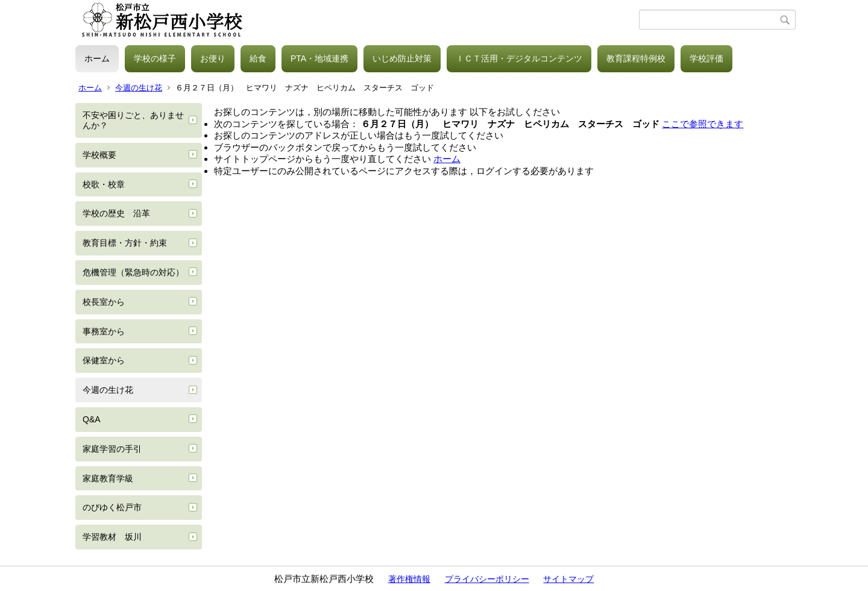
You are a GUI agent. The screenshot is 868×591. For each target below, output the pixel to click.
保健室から (104, 360)
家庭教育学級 (108, 478)
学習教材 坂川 (112, 537)
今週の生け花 (139, 88)
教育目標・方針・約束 (125, 243)
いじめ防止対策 (402, 58)
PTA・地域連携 (319, 58)
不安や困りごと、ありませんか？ (133, 120)
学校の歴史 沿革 (116, 213)
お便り (213, 58)
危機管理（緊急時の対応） (133, 272)
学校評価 (706, 58)
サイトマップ (568, 579)
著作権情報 (409, 579)
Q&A (92, 419)
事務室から (104, 331)
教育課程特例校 (636, 58)
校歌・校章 (104, 184)
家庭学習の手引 (112, 449)
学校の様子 (155, 58)
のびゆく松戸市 (112, 507)
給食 (258, 58)
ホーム (97, 58)
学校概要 (99, 155)
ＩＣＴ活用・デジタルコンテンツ (519, 58)
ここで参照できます (703, 124)
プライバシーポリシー (487, 579)
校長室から (104, 302)
